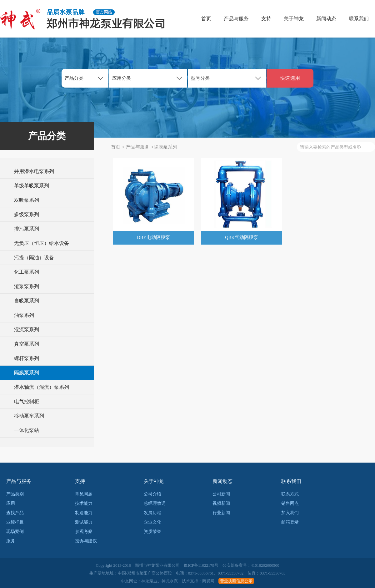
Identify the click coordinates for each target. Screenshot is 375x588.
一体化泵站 (27, 430)
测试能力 (84, 522)
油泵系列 (24, 315)
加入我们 (290, 513)
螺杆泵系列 (27, 358)
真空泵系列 (27, 344)
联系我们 (359, 19)
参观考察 (84, 532)
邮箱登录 (290, 522)
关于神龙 (294, 19)
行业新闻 (221, 513)
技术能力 (84, 503)
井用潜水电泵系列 (34, 171)
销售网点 (290, 503)
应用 (11, 503)
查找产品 (15, 513)
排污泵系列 (27, 229)
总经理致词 (155, 503)
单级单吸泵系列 (32, 186)
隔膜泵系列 (27, 373)
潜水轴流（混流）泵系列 (42, 387)
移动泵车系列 (29, 416)
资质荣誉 (152, 532)
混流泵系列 (27, 329)
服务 (11, 541)
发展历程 (152, 513)
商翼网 (208, 581)
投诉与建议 (86, 541)
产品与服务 (236, 19)
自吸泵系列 (27, 301)
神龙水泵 (170, 581)
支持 (266, 19)
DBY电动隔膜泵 (154, 238)
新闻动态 (326, 19)
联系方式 (290, 494)
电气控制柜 (27, 401)
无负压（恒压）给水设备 (42, 243)
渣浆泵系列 (27, 286)
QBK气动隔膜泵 (242, 238)
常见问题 (84, 494)
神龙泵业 (149, 581)
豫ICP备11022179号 (201, 565)
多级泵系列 (27, 214)
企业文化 (152, 522)
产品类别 (15, 494)
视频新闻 (221, 503)
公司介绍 (152, 494)
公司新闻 (221, 494)
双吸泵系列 (27, 200)
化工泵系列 (27, 272)
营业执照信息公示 (236, 581)
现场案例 (15, 532)
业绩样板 (15, 522)
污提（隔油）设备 (34, 258)
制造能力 (84, 513)
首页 (206, 19)
